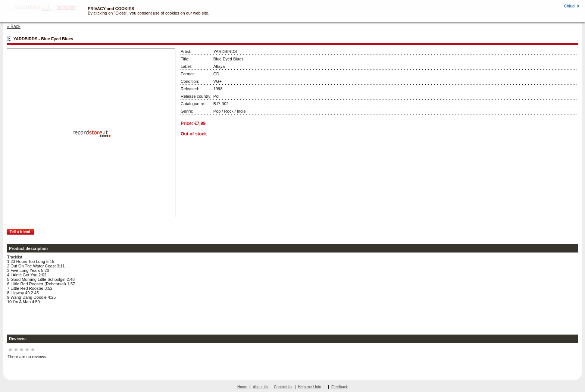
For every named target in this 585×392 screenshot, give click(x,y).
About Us (261, 387)
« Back (14, 26)
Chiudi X (572, 6)
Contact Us (283, 387)
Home (242, 387)
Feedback (340, 387)
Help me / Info (310, 387)
